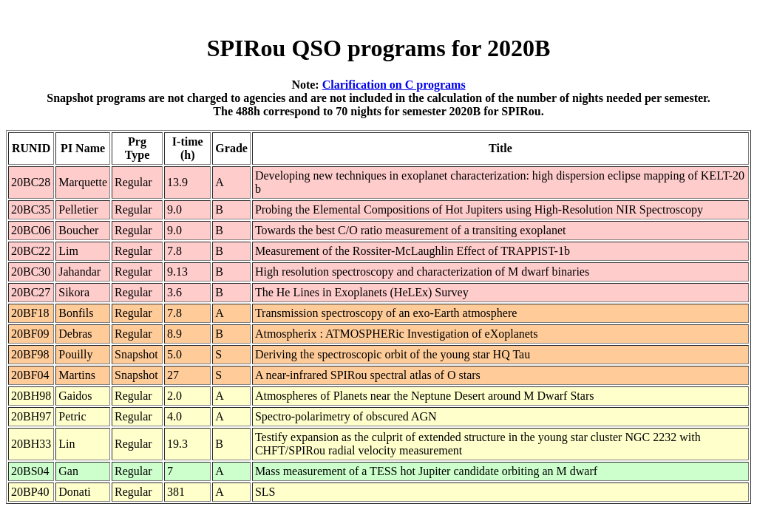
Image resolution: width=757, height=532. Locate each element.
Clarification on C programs (394, 85)
